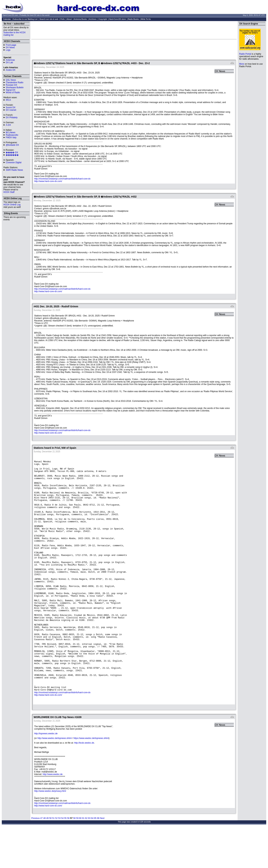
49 (47, 857)
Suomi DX (11, 107)
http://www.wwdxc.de (53, 813)
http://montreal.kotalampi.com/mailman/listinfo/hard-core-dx (62, 179)
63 (89, 857)
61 (83, 857)
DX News (10, 47)
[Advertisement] (134, 30)
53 (59, 857)
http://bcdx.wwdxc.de (84, 782)
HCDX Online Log (12, 205)
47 (41, 857)
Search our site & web (49, 19)
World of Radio (13, 92)
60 (80, 857)
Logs (8, 50)
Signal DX (10, 90)
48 (44, 857)
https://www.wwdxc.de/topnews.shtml (91, 777)
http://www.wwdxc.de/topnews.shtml (54, 777)
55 (65, 857)
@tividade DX (12, 145)
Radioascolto (12, 135)
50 (50, 857)
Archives (93, 19)
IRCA (8, 100)
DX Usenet (11, 110)
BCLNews (10, 132)
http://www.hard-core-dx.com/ (48, 181)
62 (86, 857)
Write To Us (146, 19)
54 (62, 857)
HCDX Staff (9, 192)
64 (92, 857)
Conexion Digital (14, 162)
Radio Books (133, 19)
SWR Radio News (14, 170)
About (69, 19)
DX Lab (9, 62)
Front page (11, 45)
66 (98, 857)
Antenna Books (80, 19)
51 (53, 857)
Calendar (7, 19)
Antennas (10, 60)
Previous (36, 857)
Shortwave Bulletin (15, 87)
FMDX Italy (11, 137)
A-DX (8, 125)
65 (95, 857)
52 (56, 857)
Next (102, 857)
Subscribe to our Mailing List (25, 19)
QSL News (11, 80)
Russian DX (11, 85)
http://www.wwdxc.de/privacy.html (50, 830)
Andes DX (11, 70)
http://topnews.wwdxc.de (46, 773)
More (242, 64)
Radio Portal (245, 54)
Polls (63, 19)
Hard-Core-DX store (117, 19)
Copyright (103, 19)
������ (12, 155)
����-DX (12, 152)
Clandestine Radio (14, 82)
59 (77, 857)
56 (68, 857)
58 (74, 857)
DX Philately (12, 117)
